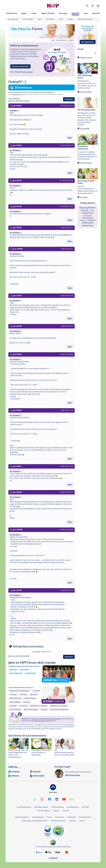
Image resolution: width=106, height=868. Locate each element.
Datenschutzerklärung (22, 817)
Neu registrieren (13, 19)
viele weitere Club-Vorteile (42, 721)
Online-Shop (88, 226)
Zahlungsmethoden (85, 817)
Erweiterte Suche (86, 57)
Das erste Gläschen (30, 698)
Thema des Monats (15, 709)
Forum (61, 19)
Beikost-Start (13, 670)
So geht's (71, 40)
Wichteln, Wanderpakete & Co (59, 709)
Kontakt (82, 821)
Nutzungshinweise (38, 817)
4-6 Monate (13, 706)
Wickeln (92, 210)
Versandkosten (60, 817)
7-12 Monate (23, 706)
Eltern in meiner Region (31, 709)
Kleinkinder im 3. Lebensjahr (59, 706)
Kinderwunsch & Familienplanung (20, 691)
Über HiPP (66, 811)
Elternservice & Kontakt (85, 19)
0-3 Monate (27, 702)
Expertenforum (17, 94)
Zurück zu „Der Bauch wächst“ (19, 101)
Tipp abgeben (85, 128)
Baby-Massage (88, 218)
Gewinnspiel (88, 223)
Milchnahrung (25, 670)
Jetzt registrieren (62, 40)
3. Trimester (23, 694)
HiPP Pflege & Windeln (41, 807)
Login (40, 19)
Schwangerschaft (30, 673)
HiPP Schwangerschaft (24, 807)
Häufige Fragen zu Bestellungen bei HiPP (34, 821)
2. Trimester (13, 694)
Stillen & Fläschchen (15, 698)
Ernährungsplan (88, 216)
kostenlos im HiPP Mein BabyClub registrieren (46, 719)
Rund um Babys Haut (16, 673)
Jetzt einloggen (27, 72)
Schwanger (85, 210)
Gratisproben (88, 213)
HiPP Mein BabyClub (44, 811)
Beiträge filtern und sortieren (28, 646)
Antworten (69, 99)
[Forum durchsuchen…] (88, 53)
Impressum (73, 821)
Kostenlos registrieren (20, 66)
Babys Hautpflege (15, 702)
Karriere (49, 817)
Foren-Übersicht (14, 98)
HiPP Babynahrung (73, 807)
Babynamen (34, 694)
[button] (87, 6)
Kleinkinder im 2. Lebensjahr (39, 706)
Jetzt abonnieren (86, 92)
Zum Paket (84, 197)
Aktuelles (70, 19)
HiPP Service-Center (73, 775)
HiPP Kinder (85, 807)
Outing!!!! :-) (14, 110)
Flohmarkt (44, 709)
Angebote (56, 811)
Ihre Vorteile (50, 19)
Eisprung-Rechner (88, 208)
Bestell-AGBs (72, 817)
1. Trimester (36, 691)
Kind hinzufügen (28, 19)
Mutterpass (91, 220)
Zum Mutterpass (86, 163)
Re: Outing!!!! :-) (16, 150)
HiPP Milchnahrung (58, 807)
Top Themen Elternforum (58, 821)
